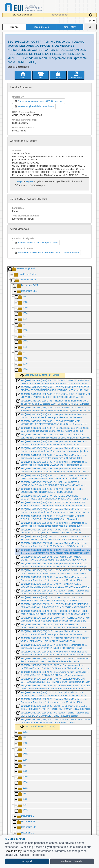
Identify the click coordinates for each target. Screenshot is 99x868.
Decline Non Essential (72, 861)
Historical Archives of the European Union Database (32, 8)
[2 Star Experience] (57, 15)
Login (91, 21)
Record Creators (41, 27)
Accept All (27, 861)
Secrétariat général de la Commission (34, 106)
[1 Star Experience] (54, 15)
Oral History (70, 27)
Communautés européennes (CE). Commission (39, 101)
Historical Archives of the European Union (36, 243)
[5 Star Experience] (67, 15)
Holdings (14, 27)
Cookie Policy (13, 851)
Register (30, 181)
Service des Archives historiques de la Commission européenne (46, 253)
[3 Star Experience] (60, 15)
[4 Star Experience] (63, 15)
